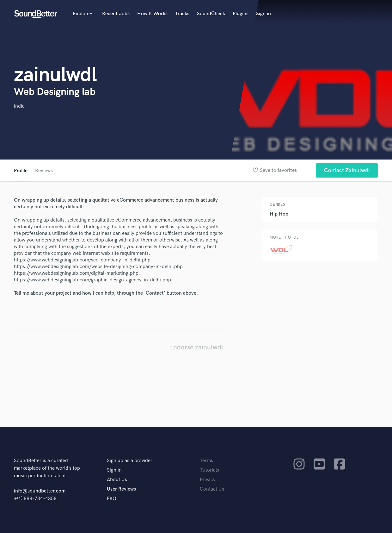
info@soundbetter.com (40, 491)
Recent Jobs (116, 14)
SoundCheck (211, 14)
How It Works (152, 14)
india (19, 106)
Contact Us (212, 489)
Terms (206, 461)
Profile (21, 171)
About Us (117, 480)
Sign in (263, 14)
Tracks (182, 14)
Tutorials (209, 470)
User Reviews (121, 489)
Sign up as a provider (130, 461)
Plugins (241, 14)
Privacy (208, 480)
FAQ (112, 499)
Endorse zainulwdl (196, 347)
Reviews (44, 171)
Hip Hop (279, 214)
